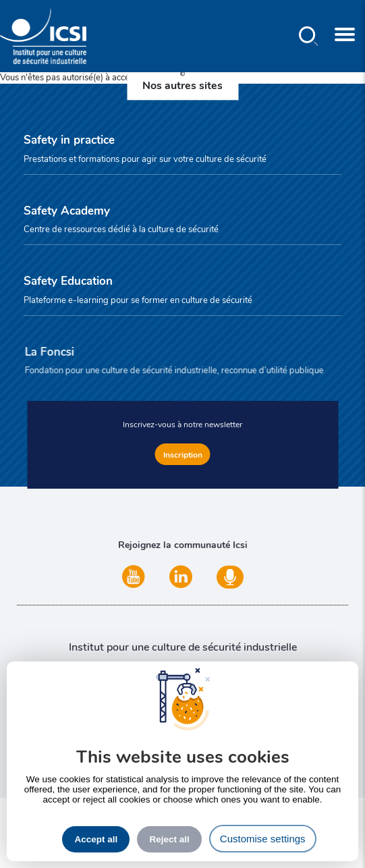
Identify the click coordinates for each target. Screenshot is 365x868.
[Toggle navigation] (345, 36)
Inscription (183, 454)
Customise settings (263, 839)
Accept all (96, 839)
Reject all (169, 839)
